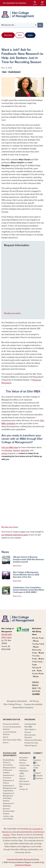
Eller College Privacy (13, 704)
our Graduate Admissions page (15, 535)
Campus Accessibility (33, 704)
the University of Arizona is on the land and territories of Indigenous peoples (23, 832)
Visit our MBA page (10, 447)
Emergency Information (17, 701)
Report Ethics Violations (23, 708)
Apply (30, 35)
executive (25, 450)
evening (16, 450)
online (4, 453)
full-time (8, 450)
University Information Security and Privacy (23, 859)
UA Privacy (34, 701)
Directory (8, 35)
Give (20, 35)
